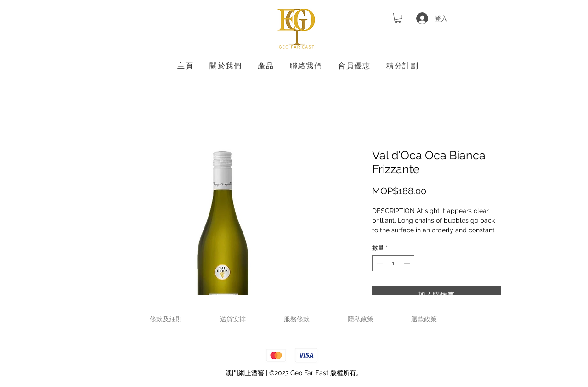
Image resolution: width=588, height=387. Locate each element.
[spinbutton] (393, 264)
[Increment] (408, 264)
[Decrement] (379, 264)
